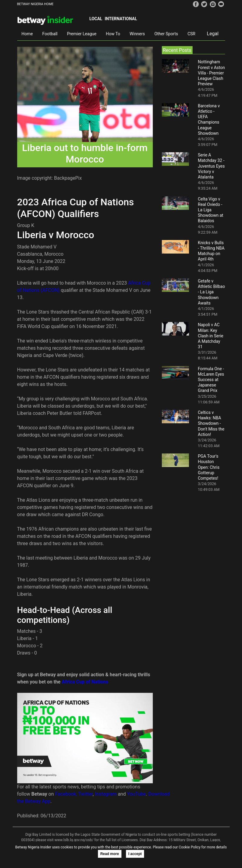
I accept (135, 854)
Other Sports (166, 34)
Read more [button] (110, 854)
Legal (213, 34)
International (121, 19)
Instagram (106, 794)
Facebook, (66, 794)
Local (96, 19)
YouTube (136, 794)
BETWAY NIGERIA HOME (35, 4)
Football (50, 34)
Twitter (85, 794)
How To (113, 34)
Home (27, 34)
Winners (137, 34)
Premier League (82, 34)
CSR (191, 34)
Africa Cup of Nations (85, 682)
